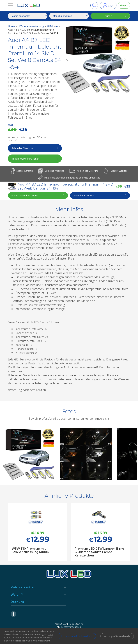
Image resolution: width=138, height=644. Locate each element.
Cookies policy (21, 641)
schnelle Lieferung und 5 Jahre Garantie (27, 139)
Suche (108, 16)
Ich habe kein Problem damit (73, 635)
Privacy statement (42, 641)
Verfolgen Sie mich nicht (116, 635)
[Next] (124, 59)
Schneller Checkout (23, 148)
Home (12, 26)
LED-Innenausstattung (31, 26)
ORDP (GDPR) (33, 635)
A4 (57, 26)
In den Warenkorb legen (26, 159)
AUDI (50, 26)
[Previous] (68, 59)
